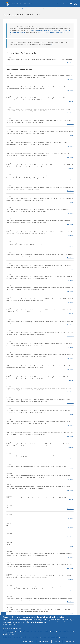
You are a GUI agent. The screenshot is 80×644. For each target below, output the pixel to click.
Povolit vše (57, 641)
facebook (58, 4)
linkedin (63, 4)
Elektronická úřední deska (22, 9)
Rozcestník (11, 9)
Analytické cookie (10, 635)
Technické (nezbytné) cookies (13, 629)
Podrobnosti (70, 63)
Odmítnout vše (70, 641)
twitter (61, 4)
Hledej (67, 4)
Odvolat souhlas (28, 641)
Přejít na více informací (9, 625)
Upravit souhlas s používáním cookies (4, 613)
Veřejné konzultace (35, 9)
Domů (5, 9)
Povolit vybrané (43, 641)
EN (71, 4)
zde (46, 42)
